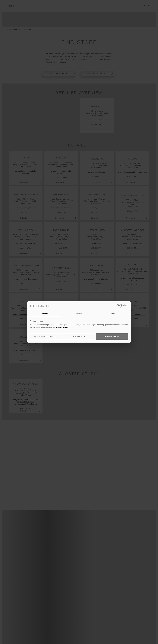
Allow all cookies (112, 336)
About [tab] (114, 313)
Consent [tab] (45, 313)
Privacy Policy (62, 327)
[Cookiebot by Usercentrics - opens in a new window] (118, 306)
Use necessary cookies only (46, 336)
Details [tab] (79, 313)
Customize (79, 336)
